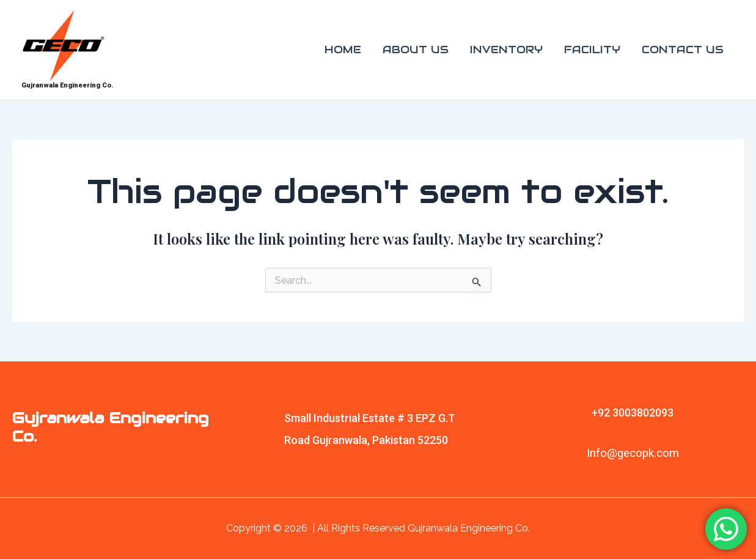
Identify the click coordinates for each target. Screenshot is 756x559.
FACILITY (592, 50)
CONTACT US (683, 50)
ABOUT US (416, 50)
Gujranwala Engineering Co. (68, 85)
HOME (343, 50)
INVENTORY (506, 50)
